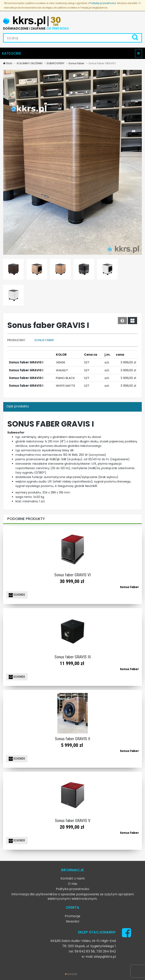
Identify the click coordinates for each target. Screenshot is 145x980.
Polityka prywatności (72, 889)
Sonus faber (76, 63)
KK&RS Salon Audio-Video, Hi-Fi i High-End (83, 941)
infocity (73, 974)
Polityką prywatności (103, 3)
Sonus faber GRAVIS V (73, 821)
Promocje (72, 916)
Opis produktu (18, 406)
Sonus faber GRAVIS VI (72, 575)
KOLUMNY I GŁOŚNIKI (29, 63)
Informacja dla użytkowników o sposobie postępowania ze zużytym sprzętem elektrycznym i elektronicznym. (73, 896)
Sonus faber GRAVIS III (73, 657)
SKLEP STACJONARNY (97, 932)
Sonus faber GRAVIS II (72, 739)
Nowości (73, 921)
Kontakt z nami (72, 878)
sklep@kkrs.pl (105, 957)
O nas (73, 884)
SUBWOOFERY (55, 63)
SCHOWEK (17, 595)
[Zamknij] (140, 3)
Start (8, 63)
